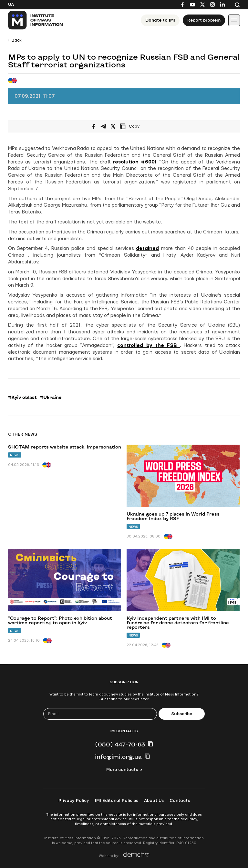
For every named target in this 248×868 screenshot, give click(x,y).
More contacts (122, 770)
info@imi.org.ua (118, 756)
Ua (11, 5)
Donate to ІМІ (160, 20)
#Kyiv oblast (22, 397)
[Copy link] (139, 126)
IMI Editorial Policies (117, 801)
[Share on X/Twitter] (113, 126)
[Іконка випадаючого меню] (234, 20)
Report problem (204, 20)
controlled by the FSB (149, 345)
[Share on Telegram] (103, 126)
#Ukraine (51, 397)
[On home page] (36, 20)
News (15, 455)
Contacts (180, 801)
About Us (154, 801)
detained (147, 248)
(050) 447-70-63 (120, 744)
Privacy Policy (74, 801)
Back (17, 40)
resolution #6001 (136, 162)
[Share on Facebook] (94, 126)
